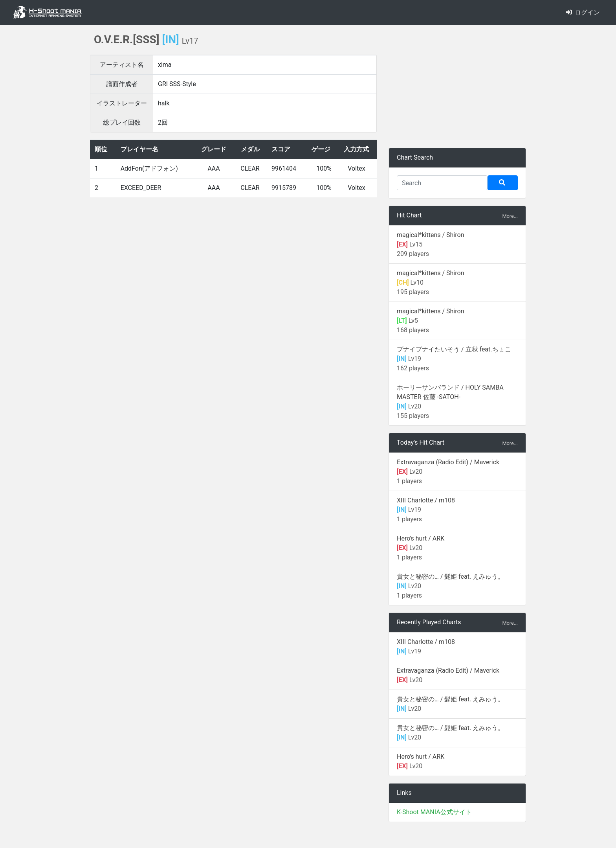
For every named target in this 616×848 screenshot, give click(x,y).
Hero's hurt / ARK (421, 538)
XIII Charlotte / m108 (426, 500)
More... (510, 216)
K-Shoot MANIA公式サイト (434, 812)
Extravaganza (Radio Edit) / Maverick (448, 462)
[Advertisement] (457, 86)
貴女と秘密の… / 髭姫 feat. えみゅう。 (450, 577)
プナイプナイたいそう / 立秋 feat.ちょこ (454, 349)
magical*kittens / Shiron (430, 235)
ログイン (583, 12)
